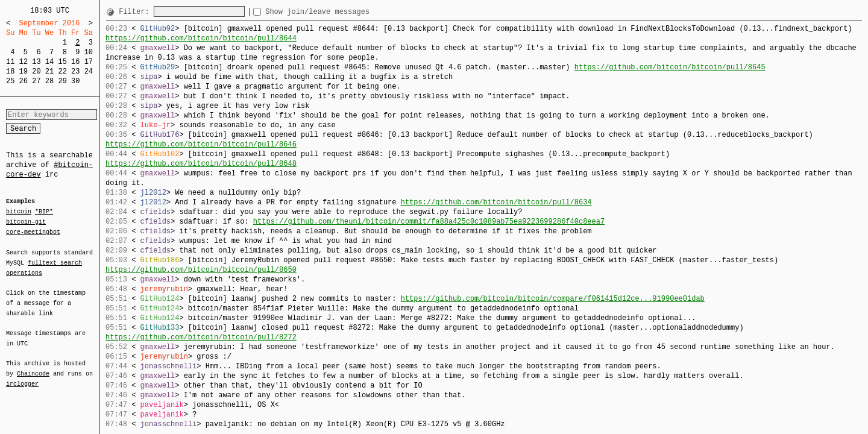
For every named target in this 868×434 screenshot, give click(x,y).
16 (75, 62)
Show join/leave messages (339, 12)
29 (62, 81)
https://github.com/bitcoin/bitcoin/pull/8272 (201, 337)
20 (36, 71)
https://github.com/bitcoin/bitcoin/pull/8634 (496, 202)
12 (24, 62)
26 (24, 81)
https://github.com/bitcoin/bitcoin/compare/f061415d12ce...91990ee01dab (553, 299)
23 (75, 71)
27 (36, 81)
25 (10, 81)
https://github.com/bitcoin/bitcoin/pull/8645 (670, 67)
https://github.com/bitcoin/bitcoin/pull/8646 (201, 144)
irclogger (22, 376)
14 (49, 62)
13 (36, 62)
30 (75, 81)
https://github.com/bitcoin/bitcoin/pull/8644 (201, 38)
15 (62, 62)
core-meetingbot (33, 231)
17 (89, 62)
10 (89, 52)
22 (62, 71)
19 (24, 71)
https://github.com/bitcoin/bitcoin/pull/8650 (201, 270)
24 (89, 71)
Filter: (136, 12)
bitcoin (19, 212)
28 (49, 81)
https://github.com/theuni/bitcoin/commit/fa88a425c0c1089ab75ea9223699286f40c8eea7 (429, 222)
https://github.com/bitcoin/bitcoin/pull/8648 (201, 164)
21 (49, 71)
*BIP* (44, 212)
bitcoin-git (26, 222)
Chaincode (33, 366)
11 (10, 62)
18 (10, 71)
